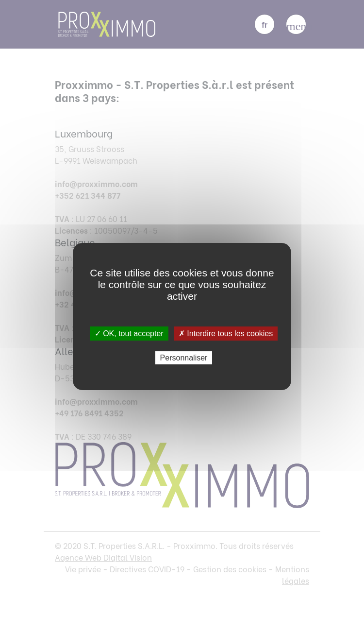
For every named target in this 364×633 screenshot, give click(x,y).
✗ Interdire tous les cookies (226, 334)
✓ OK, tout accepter (129, 334)
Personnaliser (184, 358)
